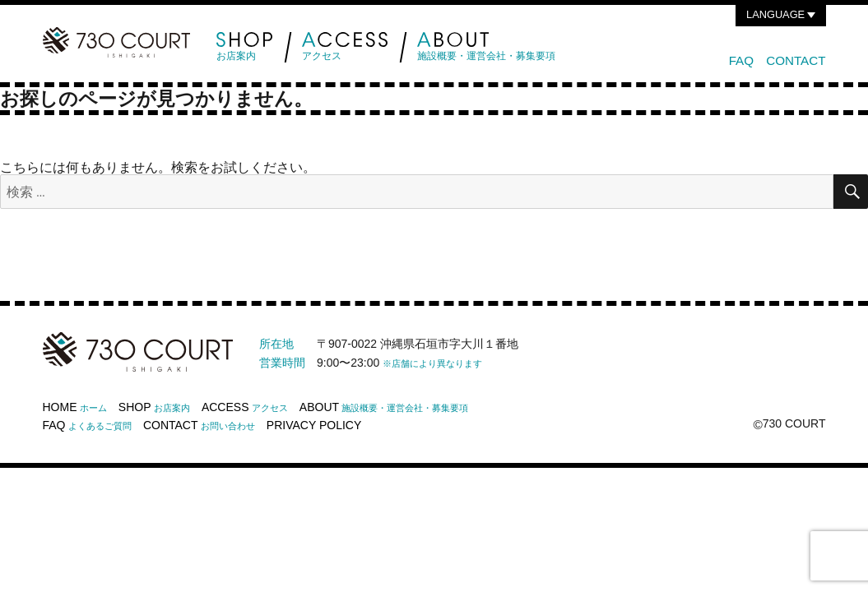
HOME (75, 407)
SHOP (154, 407)
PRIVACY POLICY (314, 425)
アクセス (345, 47)
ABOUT (384, 407)
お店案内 (245, 47)
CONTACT (796, 60)
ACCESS (245, 407)
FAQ (741, 60)
